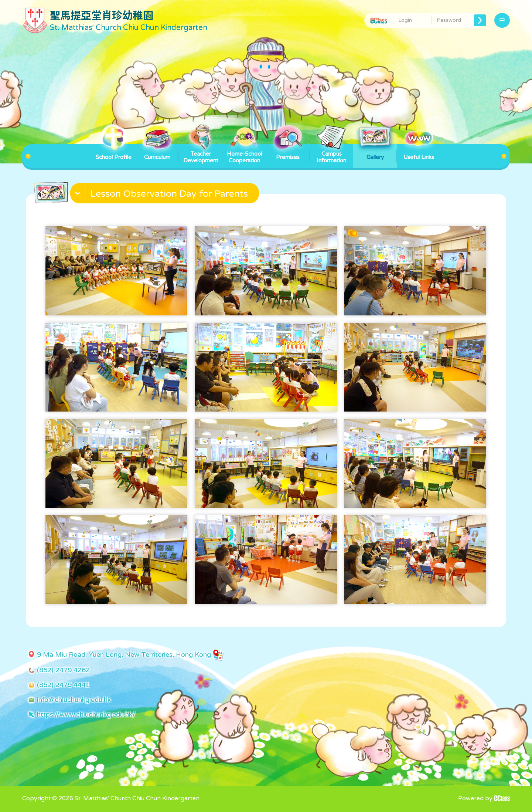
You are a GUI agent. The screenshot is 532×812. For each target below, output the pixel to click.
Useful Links (419, 152)
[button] (166, 195)
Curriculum (157, 152)
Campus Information (331, 154)
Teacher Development (201, 154)
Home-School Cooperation (244, 154)
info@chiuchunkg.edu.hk (74, 700)
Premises (288, 152)
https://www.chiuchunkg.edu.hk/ (86, 714)
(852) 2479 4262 (63, 670)
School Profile (114, 152)
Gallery (375, 152)
